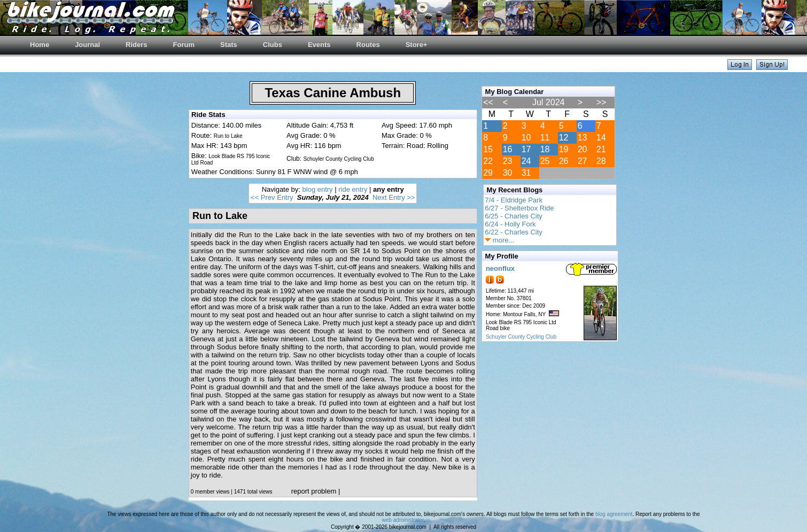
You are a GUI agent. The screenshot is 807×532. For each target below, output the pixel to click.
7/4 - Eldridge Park (514, 200)
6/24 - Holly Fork (510, 224)
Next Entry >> (394, 197)
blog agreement (614, 514)
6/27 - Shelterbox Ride (519, 208)
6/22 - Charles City (514, 232)
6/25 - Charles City (514, 216)
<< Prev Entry (272, 197)
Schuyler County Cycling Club (521, 337)
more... (499, 240)
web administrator (402, 520)
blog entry (318, 189)
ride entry (353, 189)
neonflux (500, 268)
